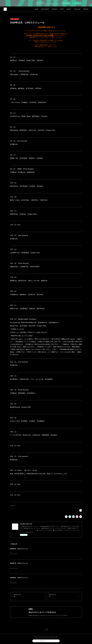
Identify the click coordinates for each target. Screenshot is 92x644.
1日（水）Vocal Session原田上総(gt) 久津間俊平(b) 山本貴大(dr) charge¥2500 (31, 567)
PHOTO (62, 9)
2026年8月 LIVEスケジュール (19, 549)
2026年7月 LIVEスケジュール (19, 563)
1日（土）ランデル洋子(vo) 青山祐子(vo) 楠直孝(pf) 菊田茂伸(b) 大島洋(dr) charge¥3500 (33, 552)
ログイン (77, 3)
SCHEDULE (54, 9)
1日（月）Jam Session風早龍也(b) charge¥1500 (23, 581)
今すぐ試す (66, 3)
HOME (37, 9)
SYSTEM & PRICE (45, 9)
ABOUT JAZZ (77, 9)
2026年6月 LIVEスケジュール (19, 578)
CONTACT (69, 9)
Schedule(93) (13, 505)
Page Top (46, 630)
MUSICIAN (86, 9)
